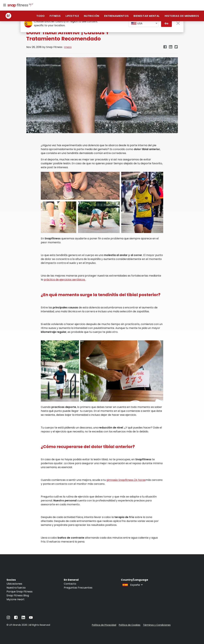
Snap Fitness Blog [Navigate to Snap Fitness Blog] (18, 595)
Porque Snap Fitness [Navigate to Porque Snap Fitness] (20, 592)
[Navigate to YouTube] (31, 618)
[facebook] (165, 47)
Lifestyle (72, 16)
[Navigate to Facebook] (16, 618)
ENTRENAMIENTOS (116, 16)
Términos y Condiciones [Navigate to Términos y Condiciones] (157, 625)
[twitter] (176, 47)
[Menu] (5, 5)
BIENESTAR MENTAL (147, 16)
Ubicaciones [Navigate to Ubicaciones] (14, 584)
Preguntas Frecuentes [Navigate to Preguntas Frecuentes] (78, 588)
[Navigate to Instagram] (8, 618)
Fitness (55, 16)
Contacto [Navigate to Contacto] (70, 584)
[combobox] (144, 23)
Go (166, 23)
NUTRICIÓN (92, 16)
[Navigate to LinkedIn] (23, 618)
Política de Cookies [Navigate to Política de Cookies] (130, 625)
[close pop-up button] (178, 24)
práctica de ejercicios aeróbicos (65, 280)
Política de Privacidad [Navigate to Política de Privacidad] (104, 625)
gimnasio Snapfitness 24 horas (126, 480)
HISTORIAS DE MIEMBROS (182, 16)
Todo (41, 16)
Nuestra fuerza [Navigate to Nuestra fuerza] (16, 588)
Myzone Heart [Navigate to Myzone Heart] (16, 599)
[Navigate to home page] (20, 6)
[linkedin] (171, 47)
